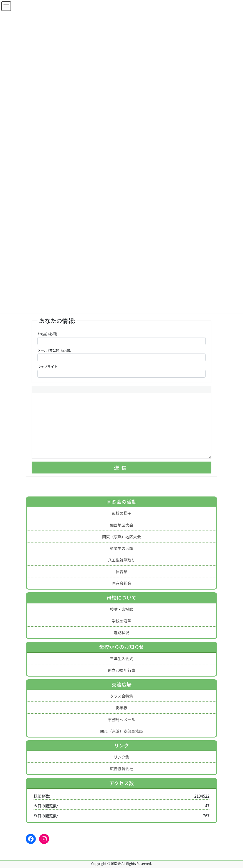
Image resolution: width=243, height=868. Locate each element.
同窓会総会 (121, 583)
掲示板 (121, 708)
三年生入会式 (121, 659)
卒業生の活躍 (121, 548)
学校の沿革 (121, 621)
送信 (121, 467)
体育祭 (121, 572)
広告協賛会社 (121, 769)
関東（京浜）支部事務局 (121, 731)
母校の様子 (121, 513)
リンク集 (121, 757)
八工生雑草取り (121, 560)
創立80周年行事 (121, 670)
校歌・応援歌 (121, 609)
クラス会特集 (121, 696)
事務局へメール (121, 720)
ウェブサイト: (48, 366)
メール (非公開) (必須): (54, 350)
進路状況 (121, 633)
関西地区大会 (121, 525)
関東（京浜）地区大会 (121, 537)
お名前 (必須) (47, 334)
